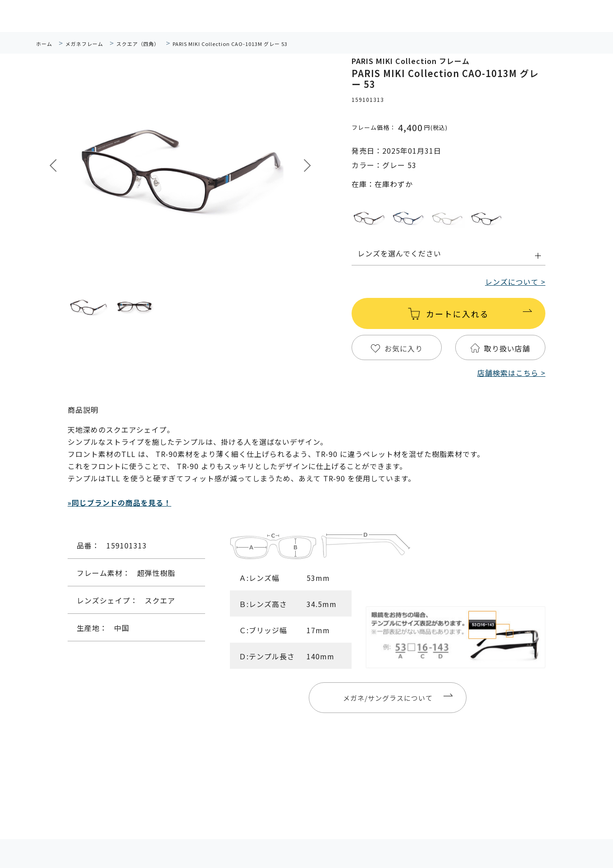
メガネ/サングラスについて (388, 698)
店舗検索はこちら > (511, 373)
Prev (53, 166)
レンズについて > (515, 282)
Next (307, 166)
